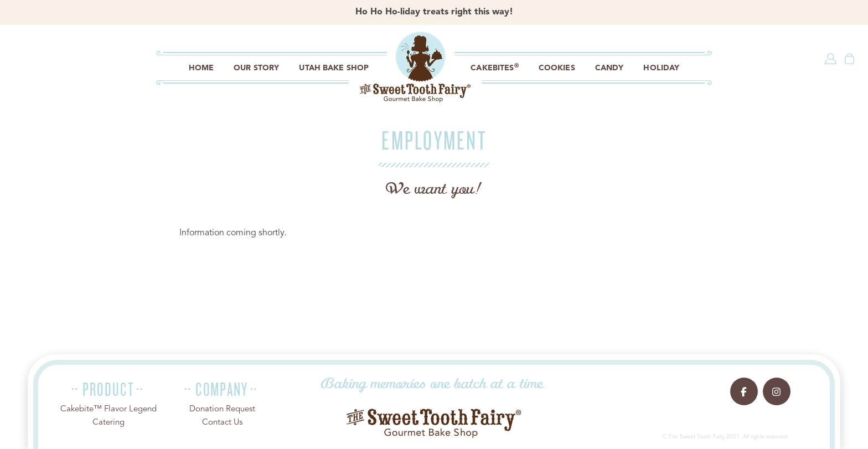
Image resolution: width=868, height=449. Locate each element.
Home (201, 68)
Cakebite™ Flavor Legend (108, 409)
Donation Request (222, 409)
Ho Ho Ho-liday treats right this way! (434, 12)
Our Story (256, 68)
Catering (108, 423)
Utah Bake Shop (334, 68)
